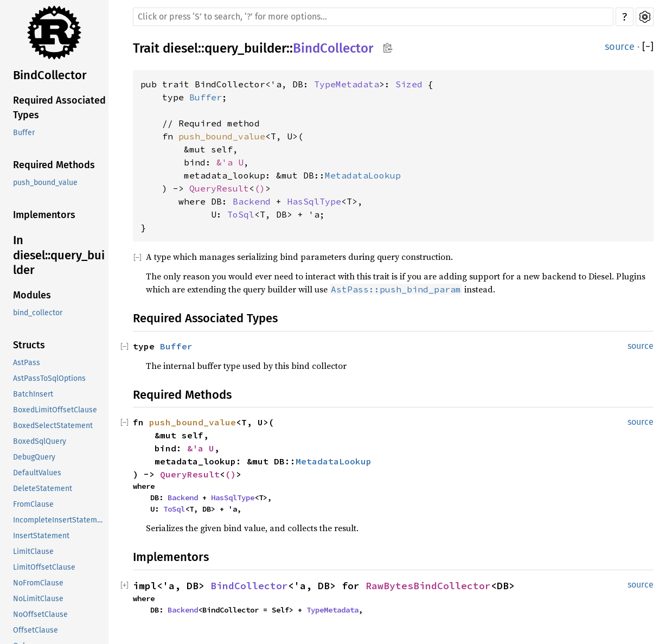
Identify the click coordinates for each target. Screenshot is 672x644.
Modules (32, 295)
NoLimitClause (38, 599)
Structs (29, 345)
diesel (180, 48)
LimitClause (33, 551)
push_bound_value (45, 183)
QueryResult (219, 188)
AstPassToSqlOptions (49, 378)
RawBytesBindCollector (428, 586)
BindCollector (50, 75)
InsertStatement (41, 536)
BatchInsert (33, 394)
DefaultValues (37, 473)
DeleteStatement (43, 489)
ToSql (241, 214)
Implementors (44, 215)
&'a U (230, 162)
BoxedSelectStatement (53, 426)
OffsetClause (36, 630)
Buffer (24, 133)
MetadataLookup (363, 175)
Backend (252, 201)
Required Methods (54, 165)
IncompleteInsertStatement (61, 520)
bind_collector (38, 313)
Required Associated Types (59, 108)
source (620, 47)
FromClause (33, 504)
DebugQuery (34, 457)
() (260, 188)
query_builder (245, 48)
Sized (409, 84)
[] (648, 47)
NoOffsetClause (40, 614)
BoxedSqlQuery (40, 441)
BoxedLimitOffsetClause (55, 410)
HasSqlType (314, 201)
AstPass (27, 363)
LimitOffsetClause (44, 567)
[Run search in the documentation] (373, 17)
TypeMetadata (347, 84)
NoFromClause (38, 583)
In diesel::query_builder (59, 255)
